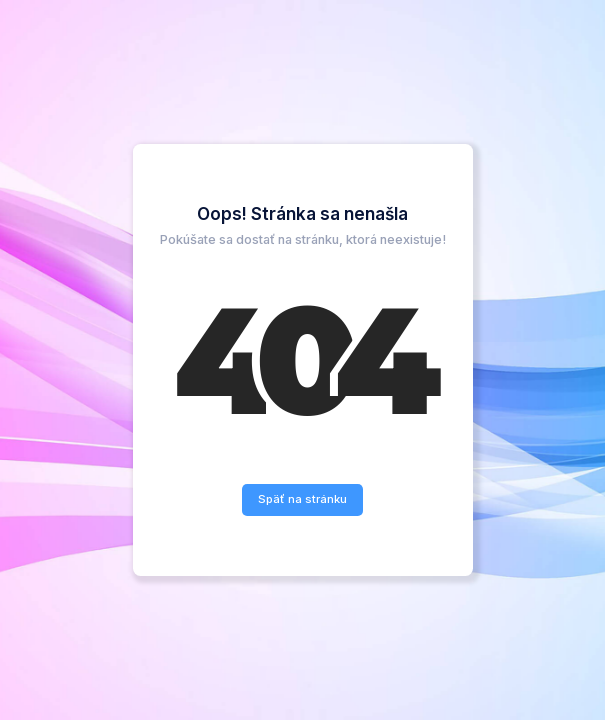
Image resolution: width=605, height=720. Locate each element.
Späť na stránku (302, 499)
